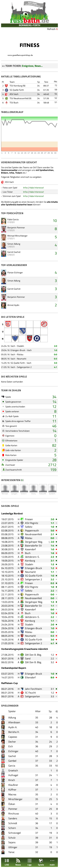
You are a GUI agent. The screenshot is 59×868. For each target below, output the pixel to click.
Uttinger (13, 847)
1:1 (52, 523)
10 (55, 221)
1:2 (52, 568)
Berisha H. (14, 732)
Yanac (11, 852)
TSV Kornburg (16, 86)
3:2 (52, 662)
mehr (52, 862)
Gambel (12, 761)
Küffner (12, 790)
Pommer (13, 809)
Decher (12, 742)
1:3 (52, 564)
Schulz (12, 838)
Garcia (12, 766)
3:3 (52, 696)
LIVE (7, 862)
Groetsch (13, 770)
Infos (25, 188)
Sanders (13, 818)
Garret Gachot (14, 252)
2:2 (52, 579)
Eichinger (13, 751)
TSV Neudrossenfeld (19, 98)
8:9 (52, 677)
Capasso (13, 737)
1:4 (52, 546)
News (18, 862)
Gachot (12, 756)
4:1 (56, 367)
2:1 (52, 534)
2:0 (56, 346)
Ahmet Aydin (13, 305)
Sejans (12, 842)
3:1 (52, 561)
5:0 (52, 530)
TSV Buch (14, 103)
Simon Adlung (14, 244)
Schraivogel (15, 833)
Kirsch (12, 780)
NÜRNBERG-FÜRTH (30, 25)
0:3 (56, 359)
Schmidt (13, 823)
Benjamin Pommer (16, 227)
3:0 (56, 363)
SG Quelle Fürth (17, 90)
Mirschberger (15, 799)
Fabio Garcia (13, 219)
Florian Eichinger (15, 272)
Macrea (12, 794)
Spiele (41, 862)
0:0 (56, 354)
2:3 (52, 557)
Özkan (12, 804)
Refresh (51, 29)
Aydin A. (13, 727)
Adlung (12, 717)
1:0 (56, 350)
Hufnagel (13, 775)
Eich (11, 746)
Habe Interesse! (37, 188)
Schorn (12, 828)
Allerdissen (14, 722)
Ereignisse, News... (32, 66)
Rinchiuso (14, 813)
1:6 (52, 553)
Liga (29, 862)
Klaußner (13, 785)
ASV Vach (14, 94)
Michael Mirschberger (17, 236)
